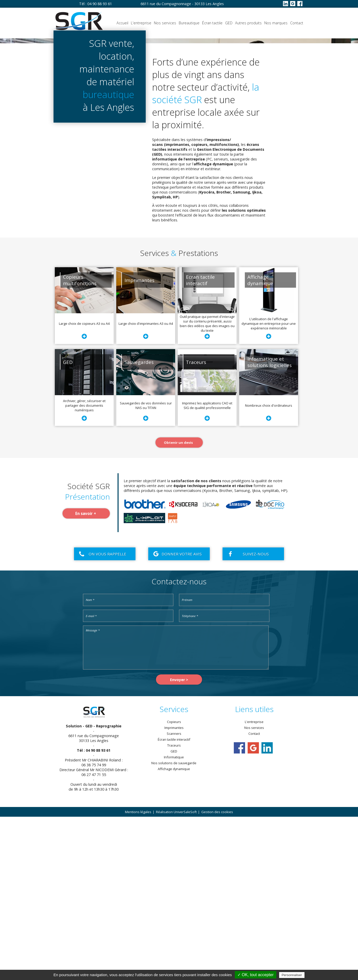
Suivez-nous (256, 717)
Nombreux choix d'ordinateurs (269, 568)
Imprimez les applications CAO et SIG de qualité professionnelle (207, 568)
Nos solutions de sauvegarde (174, 926)
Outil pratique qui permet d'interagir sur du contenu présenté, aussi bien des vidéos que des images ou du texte (207, 487)
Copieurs (174, 885)
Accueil (122, 23)
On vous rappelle (107, 717)
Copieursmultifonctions (80, 443)
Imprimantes (139, 443)
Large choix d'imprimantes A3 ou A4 (146, 487)
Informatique (174, 920)
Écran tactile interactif (174, 903)
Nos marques (276, 23)
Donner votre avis (182, 717)
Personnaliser (292, 975)
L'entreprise (141, 23)
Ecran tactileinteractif (200, 443)
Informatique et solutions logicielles (270, 525)
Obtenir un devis (108, 161)
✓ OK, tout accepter (256, 975)
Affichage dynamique (174, 932)
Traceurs (196, 525)
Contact (297, 23)
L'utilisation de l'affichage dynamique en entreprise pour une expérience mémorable (269, 487)
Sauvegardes (139, 525)
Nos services (165, 23)
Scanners (174, 897)
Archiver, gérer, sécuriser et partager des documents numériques (84, 568)
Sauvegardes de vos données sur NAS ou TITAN (146, 568)
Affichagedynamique (260, 443)
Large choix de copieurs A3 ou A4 (84, 487)
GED (229, 23)
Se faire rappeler (55, 161)
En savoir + (86, 676)
